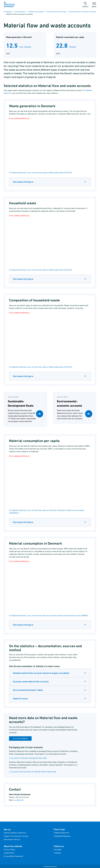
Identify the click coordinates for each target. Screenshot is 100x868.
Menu (94, 5)
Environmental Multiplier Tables (28, 690)
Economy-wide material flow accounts (31, 682)
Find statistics (20, 12)
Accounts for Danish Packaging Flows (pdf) (29, 758)
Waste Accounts (20, 699)
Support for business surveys (16, 836)
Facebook (58, 849)
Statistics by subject (36, 12)
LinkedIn (57, 853)
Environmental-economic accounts (83, 12)
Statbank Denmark (61, 833)
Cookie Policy (9, 853)
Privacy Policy (9, 849)
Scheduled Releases (62, 836)
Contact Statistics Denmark (15, 833)
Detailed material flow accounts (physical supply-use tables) (41, 673)
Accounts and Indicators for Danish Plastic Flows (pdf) (34, 772)
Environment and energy (57, 12)
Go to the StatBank (20, 738)
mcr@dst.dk (18, 800)
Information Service (12, 839)
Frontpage (8, 12)
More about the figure (23, 182)
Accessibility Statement (13, 856)
